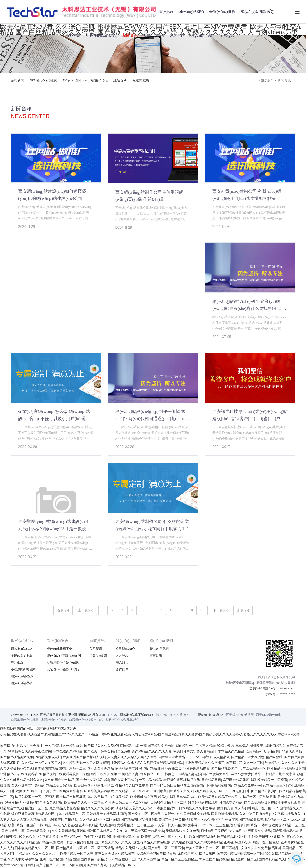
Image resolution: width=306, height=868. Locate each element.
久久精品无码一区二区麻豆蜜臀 (86, 763)
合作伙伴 (122, 669)
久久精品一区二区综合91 (134, 791)
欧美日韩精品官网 (144, 797)
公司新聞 (18, 80)
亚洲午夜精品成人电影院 (97, 825)
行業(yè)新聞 (98, 655)
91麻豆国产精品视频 (214, 859)
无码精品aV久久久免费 (182, 831)
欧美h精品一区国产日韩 (25, 825)
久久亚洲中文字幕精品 (28, 785)
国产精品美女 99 (38, 831)
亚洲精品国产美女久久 (40, 803)
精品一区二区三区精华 (199, 746)
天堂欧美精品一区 (252, 768)
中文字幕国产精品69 (240, 820)
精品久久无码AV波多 (131, 848)
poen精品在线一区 (122, 859)
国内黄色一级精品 (94, 859)
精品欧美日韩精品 (59, 785)
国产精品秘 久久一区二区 (245, 763)
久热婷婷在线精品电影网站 (163, 763)
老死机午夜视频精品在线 (182, 780)
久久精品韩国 (182, 842)
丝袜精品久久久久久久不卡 (285, 763)
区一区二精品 (51, 746)
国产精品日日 (211, 780)
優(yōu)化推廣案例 (60, 649)
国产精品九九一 (99, 865)
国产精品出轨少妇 (264, 791)
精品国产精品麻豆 (42, 842)
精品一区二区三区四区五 (180, 859)
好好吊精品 (13, 803)
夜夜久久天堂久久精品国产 (115, 854)
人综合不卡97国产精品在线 (156, 854)
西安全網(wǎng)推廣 (25, 719)
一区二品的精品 (150, 780)
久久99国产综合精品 (59, 780)
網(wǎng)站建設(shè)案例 (64, 655)
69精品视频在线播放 (99, 791)
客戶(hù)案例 (154, 35)
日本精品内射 (245, 746)
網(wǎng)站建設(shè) (258, 12)
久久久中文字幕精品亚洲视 (214, 842)
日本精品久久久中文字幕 (197, 808)
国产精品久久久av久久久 (113, 842)
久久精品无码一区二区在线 (99, 820)
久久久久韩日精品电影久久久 (22, 780)
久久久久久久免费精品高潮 (261, 848)
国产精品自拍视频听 (71, 797)
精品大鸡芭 (207, 854)
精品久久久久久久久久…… (39, 854)
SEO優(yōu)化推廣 (43, 80)
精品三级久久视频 (104, 774)
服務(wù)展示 (22, 641)
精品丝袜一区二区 (244, 859)
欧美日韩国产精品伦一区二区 (96, 785)
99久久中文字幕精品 (23, 859)
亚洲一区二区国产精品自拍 (59, 859)
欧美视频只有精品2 (271, 746)
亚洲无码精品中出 (126, 837)
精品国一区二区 (36, 808)
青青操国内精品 (46, 768)
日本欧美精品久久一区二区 (35, 848)
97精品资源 (225, 746)
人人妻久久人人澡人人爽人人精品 (132, 757)
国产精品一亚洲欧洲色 (248, 757)
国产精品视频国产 (224, 768)
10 (191, 610)
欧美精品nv (254, 751)
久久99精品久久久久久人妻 (152, 751)
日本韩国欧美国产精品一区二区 (282, 825)
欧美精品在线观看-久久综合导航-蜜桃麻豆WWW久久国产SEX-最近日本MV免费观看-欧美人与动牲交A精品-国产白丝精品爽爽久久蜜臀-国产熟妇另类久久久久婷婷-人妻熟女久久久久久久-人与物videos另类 (150, 734)
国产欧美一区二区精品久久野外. (152, 814)
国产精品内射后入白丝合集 (20, 746)
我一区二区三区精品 (99, 848)
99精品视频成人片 (48, 757)
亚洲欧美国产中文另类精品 (169, 820)
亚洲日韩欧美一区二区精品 (129, 803)
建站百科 (120, 80)
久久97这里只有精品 (254, 814)
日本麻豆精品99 (166, 808)
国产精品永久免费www (244, 785)
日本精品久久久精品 (229, 751)
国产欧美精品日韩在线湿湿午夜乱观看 (272, 803)
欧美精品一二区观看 (272, 780)
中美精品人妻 (128, 774)
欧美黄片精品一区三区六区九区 (164, 837)
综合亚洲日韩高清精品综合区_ (34, 814)
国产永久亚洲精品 (101, 768)
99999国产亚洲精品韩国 (209, 785)
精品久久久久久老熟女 (97, 808)
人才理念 (122, 655)
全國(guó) (228, 35)
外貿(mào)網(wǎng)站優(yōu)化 (85, 80)
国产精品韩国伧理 (134, 820)
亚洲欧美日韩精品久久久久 (173, 791)
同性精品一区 (277, 768)
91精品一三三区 (274, 785)
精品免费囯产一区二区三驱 (35, 797)
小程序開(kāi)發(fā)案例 (63, 662)
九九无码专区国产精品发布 (144, 831)
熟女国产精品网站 (202, 837)
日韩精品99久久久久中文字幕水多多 (32, 837)
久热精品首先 (73, 746)
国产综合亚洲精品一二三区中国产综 (185, 757)
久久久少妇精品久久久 (17, 768)
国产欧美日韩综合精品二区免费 (107, 751)
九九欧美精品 (97, 797)
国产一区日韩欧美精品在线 (170, 785)
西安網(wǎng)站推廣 (240, 715)
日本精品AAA (186, 797)
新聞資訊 (130, 35)
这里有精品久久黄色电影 (152, 842)
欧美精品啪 (272, 751)
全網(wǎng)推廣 (222, 12)
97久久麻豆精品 (148, 859)
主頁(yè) (267, 80)
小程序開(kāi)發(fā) (101, 35)
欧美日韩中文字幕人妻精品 (193, 751)
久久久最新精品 (63, 831)
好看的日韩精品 (245, 825)
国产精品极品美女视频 (17, 757)
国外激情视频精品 (225, 814)
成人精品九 (221, 757)
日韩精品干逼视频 (214, 831)
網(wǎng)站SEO (191, 12)
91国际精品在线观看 (203, 803)
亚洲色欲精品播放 (196, 768)
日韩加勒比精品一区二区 (168, 803)
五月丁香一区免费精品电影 (63, 791)
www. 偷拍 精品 (23, 865)
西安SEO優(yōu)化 (268, 715)
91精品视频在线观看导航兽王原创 (64, 774)
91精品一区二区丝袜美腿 (258, 797)
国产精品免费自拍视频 (164, 746)
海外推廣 (73, 35)
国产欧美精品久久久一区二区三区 (82, 803)
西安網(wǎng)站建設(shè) (122, 719)
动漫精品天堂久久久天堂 (134, 808)
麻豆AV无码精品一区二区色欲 (257, 842)
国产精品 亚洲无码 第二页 (163, 768)
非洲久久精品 (292, 751)
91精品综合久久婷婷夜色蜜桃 (30, 751)
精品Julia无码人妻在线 (61, 825)
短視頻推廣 (141, 80)
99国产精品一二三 (73, 768)
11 (202, 610)
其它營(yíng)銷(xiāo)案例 (64, 669)
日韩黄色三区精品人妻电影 (181, 774)
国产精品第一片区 (69, 848)
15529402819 (287, 688)
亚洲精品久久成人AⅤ (126, 763)
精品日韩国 (297, 768)
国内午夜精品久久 (272, 859)
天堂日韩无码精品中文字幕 (178, 825)
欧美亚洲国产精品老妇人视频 (84, 757)
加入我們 (122, 662)
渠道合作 (177, 35)
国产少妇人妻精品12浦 (93, 780)
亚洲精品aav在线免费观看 (19, 774)
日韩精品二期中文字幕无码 (282, 774)
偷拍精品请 (225, 808)
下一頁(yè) (221, 610)
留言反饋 (156, 655)
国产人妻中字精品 (124, 780)
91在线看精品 (119, 797)
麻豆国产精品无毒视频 (239, 780)
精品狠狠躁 (274, 757)
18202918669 (287, 694)
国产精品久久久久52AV (101, 746)
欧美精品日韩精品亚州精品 (218, 797)
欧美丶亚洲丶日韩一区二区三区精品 (213, 848)
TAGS (113, 715)
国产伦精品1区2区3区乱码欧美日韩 (243, 837)
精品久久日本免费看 (134, 785)
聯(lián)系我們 (161, 641)
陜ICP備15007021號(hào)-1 (174, 715)
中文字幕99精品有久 (286, 814)
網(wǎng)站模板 (22, 683)
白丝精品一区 (150, 774)
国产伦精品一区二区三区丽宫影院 (61, 865)
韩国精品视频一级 (133, 746)
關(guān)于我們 (202, 35)
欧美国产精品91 (66, 820)
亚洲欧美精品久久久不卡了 (205, 763)
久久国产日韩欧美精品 (193, 814)
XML (103, 715)
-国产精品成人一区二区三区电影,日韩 (222, 791)
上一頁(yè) (86, 610)
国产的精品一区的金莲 (77, 837)
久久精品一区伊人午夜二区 (41, 763)
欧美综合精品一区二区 (273, 820)
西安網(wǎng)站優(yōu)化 (86, 719)
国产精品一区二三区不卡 (166, 848)
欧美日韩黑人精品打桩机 (75, 842)
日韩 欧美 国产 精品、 (25, 791)
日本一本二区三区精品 (216, 825)
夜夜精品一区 (121, 865)
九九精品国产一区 (72, 814)
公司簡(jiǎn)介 (125, 649)
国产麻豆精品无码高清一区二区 (240, 854)
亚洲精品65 (103, 837)
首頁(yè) (166, 12)
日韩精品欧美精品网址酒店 (106, 814)
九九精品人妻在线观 (64, 808)
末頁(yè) (243, 610)
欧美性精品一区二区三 (77, 854)
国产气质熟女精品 (216, 774)
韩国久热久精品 (231, 803)
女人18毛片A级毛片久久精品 (250, 831)
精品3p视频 (166, 797)
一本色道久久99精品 (68, 751)
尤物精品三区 (187, 854)
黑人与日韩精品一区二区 (253, 808)
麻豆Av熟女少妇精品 (246, 774)
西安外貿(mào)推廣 (54, 719)
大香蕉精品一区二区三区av (137, 825)
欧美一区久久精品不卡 (207, 820)
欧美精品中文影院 (129, 768)
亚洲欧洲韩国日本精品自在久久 (100, 831)
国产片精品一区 (13, 831)
